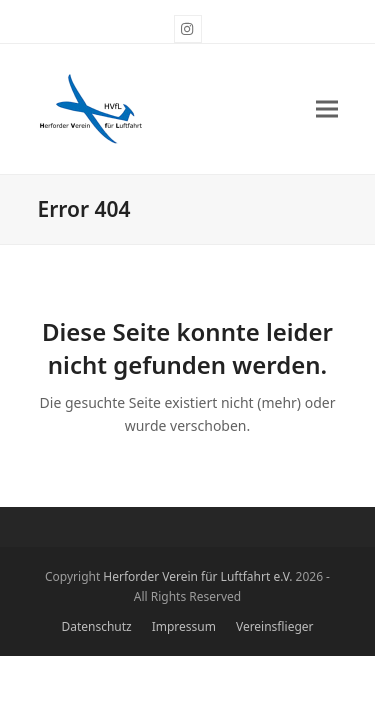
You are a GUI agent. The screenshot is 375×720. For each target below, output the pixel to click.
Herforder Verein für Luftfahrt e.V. (197, 576)
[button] (327, 109)
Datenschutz (97, 626)
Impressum (184, 626)
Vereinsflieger (275, 626)
